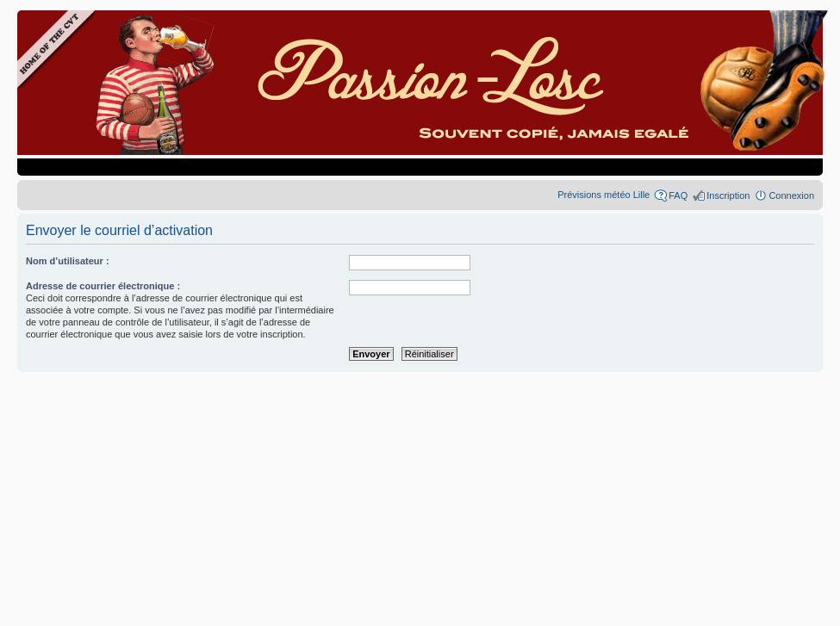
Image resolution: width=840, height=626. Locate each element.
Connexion (791, 195)
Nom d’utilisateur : (68, 261)
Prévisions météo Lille (604, 195)
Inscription (728, 195)
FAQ (678, 195)
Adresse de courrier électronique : (103, 286)
